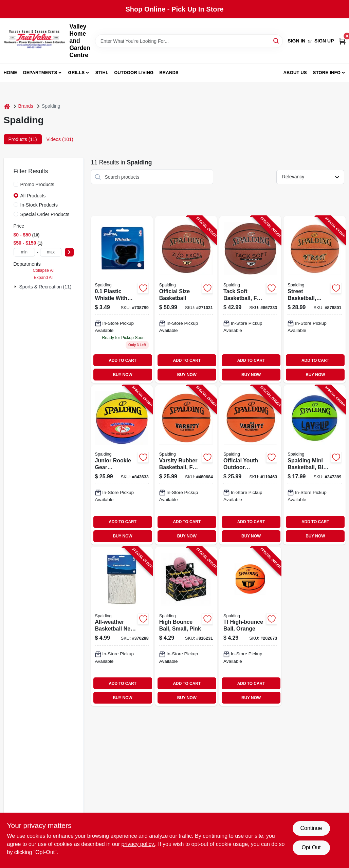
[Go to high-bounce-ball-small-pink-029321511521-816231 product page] (186, 626)
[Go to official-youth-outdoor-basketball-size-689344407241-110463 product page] (250, 465)
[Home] (7, 106)
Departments (40, 73)
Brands (169, 73)
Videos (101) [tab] (60, 139)
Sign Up (324, 41)
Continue (311, 828)
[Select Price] (69, 252)
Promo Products (37, 184)
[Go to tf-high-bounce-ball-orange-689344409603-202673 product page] (250, 626)
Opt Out (311, 847)
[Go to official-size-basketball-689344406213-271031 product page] (186, 299)
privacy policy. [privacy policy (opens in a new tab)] (138, 844)
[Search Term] (189, 41)
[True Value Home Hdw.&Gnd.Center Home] (34, 41)
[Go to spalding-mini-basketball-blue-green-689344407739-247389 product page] (314, 465)
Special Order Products (45, 214)
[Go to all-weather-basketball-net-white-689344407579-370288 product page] (122, 626)
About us (295, 73)
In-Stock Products (39, 205)
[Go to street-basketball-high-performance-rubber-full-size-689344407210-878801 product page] (314, 299)
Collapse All (43, 270)
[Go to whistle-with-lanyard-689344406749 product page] (122, 299)
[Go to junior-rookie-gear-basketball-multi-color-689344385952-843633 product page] (122, 465)
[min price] (24, 252)
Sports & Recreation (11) (45, 287)
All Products (33, 196)
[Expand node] (16, 287)
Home (11, 73)
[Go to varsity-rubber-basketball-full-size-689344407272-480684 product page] (186, 465)
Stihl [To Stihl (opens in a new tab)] (102, 73)
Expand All (44, 278)
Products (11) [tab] (23, 139)
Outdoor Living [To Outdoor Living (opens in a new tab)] (134, 73)
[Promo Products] (16, 184)
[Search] (277, 41)
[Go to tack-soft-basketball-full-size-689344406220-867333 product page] (250, 299)
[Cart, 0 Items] (342, 41)
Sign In (296, 41)
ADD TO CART (123, 360)
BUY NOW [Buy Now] (122, 375)
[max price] (51, 252)
